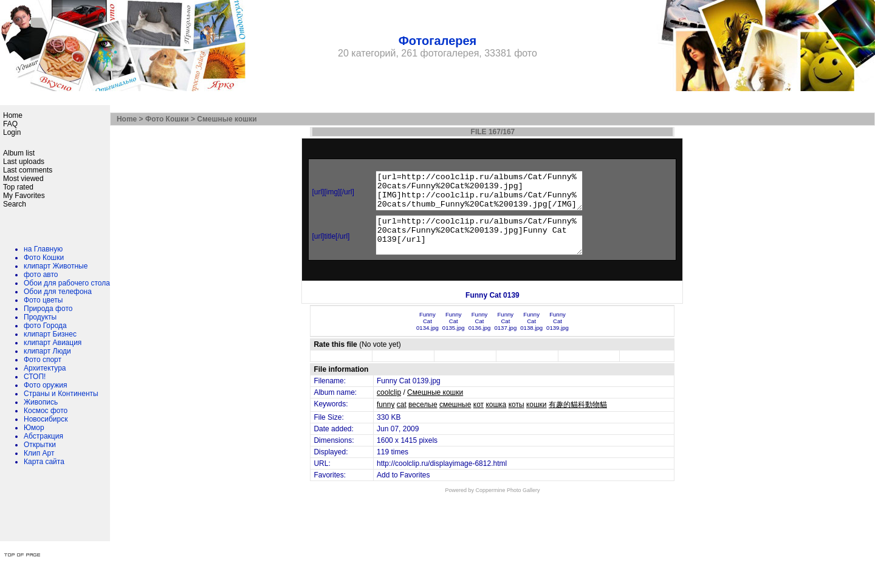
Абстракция (43, 436)
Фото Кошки (44, 258)
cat (402, 419)
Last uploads (24, 162)
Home (13, 115)
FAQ (10, 124)
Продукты (40, 317)
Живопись (41, 402)
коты (516, 419)
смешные (455, 419)
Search (15, 204)
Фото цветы (43, 300)
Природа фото (48, 309)
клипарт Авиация (53, 343)
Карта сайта (44, 462)
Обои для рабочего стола (67, 283)
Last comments (28, 170)
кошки (537, 419)
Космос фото (46, 411)
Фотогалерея (438, 41)
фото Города (45, 326)
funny (386, 419)
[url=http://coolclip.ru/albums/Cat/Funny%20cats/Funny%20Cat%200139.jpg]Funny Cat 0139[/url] (486, 246)
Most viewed (23, 179)
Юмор (34, 428)
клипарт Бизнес (50, 334)
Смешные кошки (227, 119)
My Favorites (24, 196)
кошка (496, 419)
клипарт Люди (47, 351)
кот (479, 419)
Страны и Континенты (61, 394)
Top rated (18, 187)
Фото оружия (45, 385)
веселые (423, 419)
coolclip (389, 407)
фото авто (41, 275)
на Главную (43, 249)
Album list (19, 153)
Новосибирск (46, 419)
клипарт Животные (56, 266)
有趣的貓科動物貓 (578, 419)
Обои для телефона (58, 292)
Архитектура (45, 368)
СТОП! (35, 377)
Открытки (40, 445)
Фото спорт (43, 360)
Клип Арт (39, 453)
